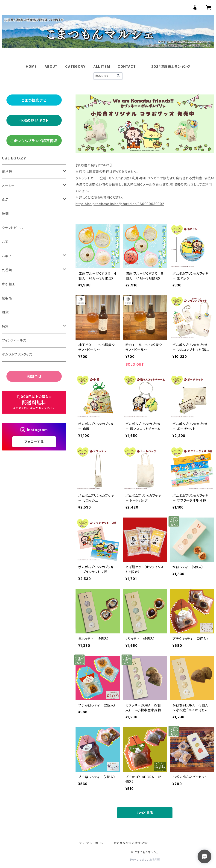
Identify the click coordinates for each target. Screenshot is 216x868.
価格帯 (7, 172)
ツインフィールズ (14, 340)
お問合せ (34, 377)
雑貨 (5, 312)
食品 (5, 200)
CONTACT (127, 66)
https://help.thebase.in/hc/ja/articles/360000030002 (120, 204)
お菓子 (7, 256)
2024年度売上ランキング (171, 66)
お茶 (5, 242)
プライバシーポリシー (93, 843)
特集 (5, 326)
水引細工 (9, 284)
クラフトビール (13, 228)
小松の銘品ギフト (34, 121)
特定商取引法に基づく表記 (131, 843)
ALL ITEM (102, 66)
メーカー (8, 186)
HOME (31, 66)
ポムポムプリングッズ (17, 354)
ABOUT (51, 66)
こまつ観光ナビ (34, 100)
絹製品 (7, 298)
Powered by (145, 860)
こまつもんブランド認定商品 (34, 141)
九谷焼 (7, 270)
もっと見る (145, 813)
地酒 (5, 214)
